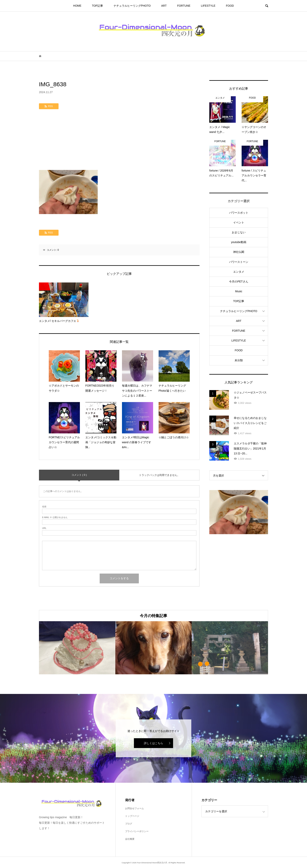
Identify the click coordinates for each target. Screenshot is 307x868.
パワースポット (239, 213)
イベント (239, 222)
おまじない (239, 232)
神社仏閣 (239, 252)
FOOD (230, 6)
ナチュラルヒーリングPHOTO (132, 6)
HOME (77, 6)
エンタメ (239, 272)
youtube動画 (239, 242)
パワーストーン (239, 262)
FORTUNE (184, 6)
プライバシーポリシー (137, 831)
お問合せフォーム (135, 808)
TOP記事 (97, 6)
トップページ (132, 816)
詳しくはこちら (153, 743)
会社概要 (130, 839)
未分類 (239, 360)
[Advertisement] (119, 141)
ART (164, 6)
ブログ (129, 824)
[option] (77, 648)
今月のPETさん (239, 281)
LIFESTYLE (208, 6)
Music (239, 291)
